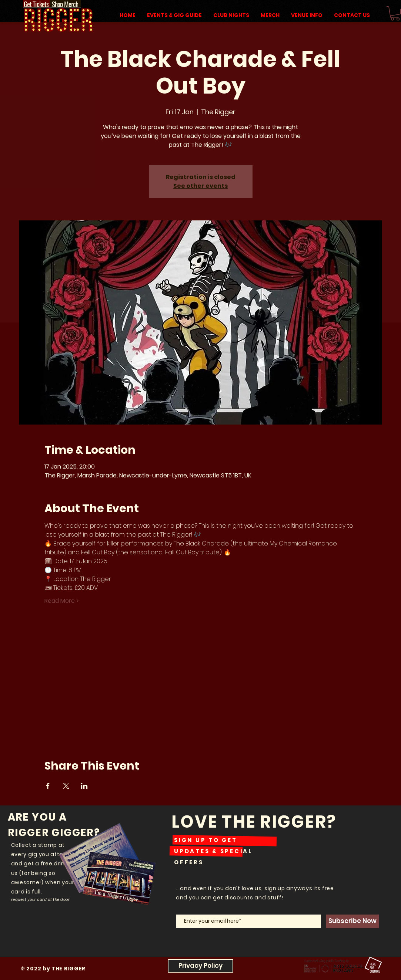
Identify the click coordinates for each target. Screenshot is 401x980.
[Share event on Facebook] (48, 786)
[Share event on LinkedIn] (84, 786)
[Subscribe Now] (352, 921)
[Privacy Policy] (200, 966)
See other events (200, 186)
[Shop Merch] (65, 4)
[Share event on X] (66, 786)
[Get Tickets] (36, 4)
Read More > (62, 601)
